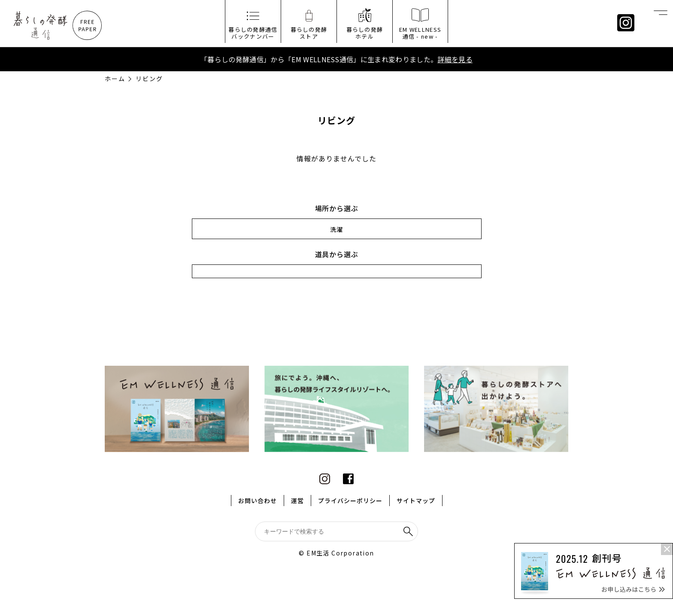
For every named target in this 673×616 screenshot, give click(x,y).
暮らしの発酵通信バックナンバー (253, 33)
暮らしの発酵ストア (309, 33)
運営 (297, 501)
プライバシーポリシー (350, 501)
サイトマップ (416, 501)
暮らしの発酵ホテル (365, 33)
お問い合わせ (258, 501)
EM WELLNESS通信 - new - (420, 33)
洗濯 (336, 229)
